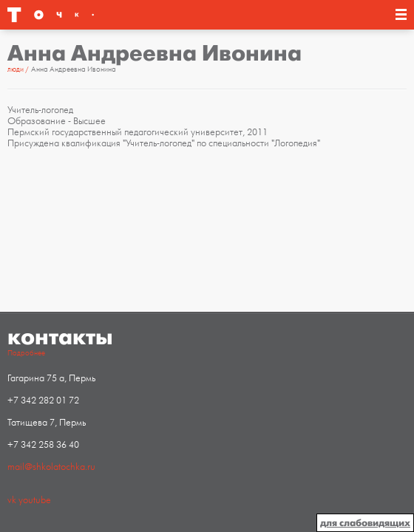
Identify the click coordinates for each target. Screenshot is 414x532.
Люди (16, 69)
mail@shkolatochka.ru (51, 467)
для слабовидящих (365, 523)
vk (12, 500)
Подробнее (26, 353)
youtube (35, 500)
